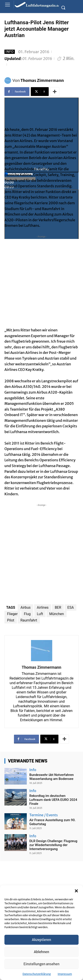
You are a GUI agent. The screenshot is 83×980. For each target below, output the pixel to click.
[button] (76, 891)
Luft (40, 614)
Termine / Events (44, 815)
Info (10, 52)
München (56, 614)
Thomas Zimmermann (42, 80)
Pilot (11, 620)
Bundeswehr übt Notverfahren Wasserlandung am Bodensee (52, 777)
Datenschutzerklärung (37, 974)
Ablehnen (41, 952)
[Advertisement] (41, 280)
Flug (27, 614)
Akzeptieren (41, 940)
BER (58, 607)
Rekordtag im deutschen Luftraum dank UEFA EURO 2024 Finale (53, 800)
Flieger (12, 614)
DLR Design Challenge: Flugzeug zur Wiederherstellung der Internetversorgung (53, 845)
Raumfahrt (29, 620)
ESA (70, 607)
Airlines (43, 607)
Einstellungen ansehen (41, 964)
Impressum (65, 974)
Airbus (25, 607)
